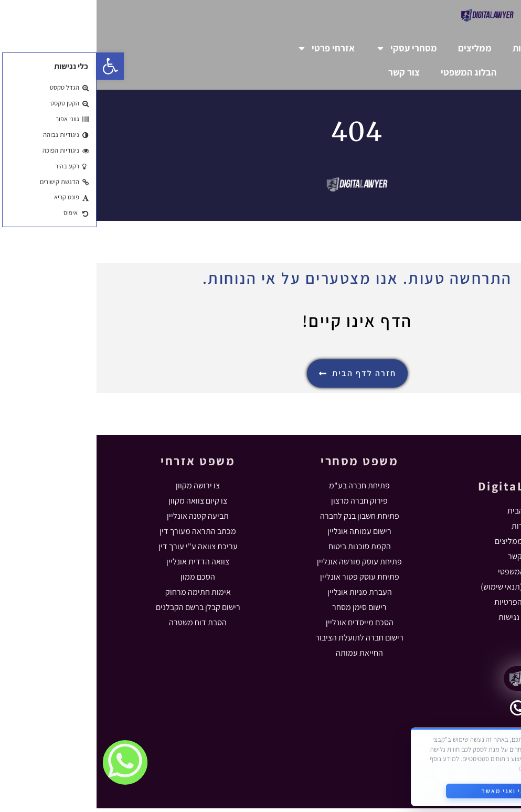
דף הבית (475, 48)
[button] (14, 66)
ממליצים (378, 48)
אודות (427, 48)
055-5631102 (449, 717)
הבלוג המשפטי (372, 72)
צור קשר (307, 72)
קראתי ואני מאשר (411, 785)
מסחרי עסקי (310, 48)
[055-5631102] (421, 712)
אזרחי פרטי (229, 48)
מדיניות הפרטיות (452, 762)
